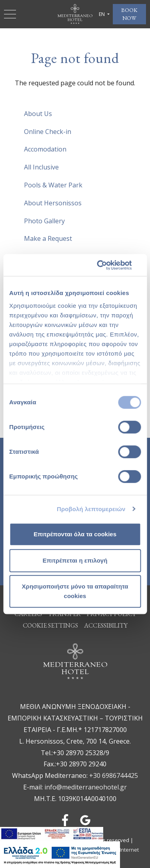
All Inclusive (41, 167)
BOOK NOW (129, 14)
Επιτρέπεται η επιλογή (75, 560)
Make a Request (48, 238)
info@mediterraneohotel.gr (86, 787)
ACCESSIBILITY (106, 625)
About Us (38, 114)
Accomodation (45, 149)
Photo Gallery (44, 221)
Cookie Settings (50, 625)
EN (102, 14)
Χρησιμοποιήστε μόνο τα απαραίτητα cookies (75, 591)
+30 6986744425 (114, 775)
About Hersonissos (53, 203)
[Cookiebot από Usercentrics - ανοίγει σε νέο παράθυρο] (107, 265)
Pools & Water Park (53, 185)
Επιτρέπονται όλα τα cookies (75, 534)
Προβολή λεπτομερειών (91, 509)
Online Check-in (48, 132)
